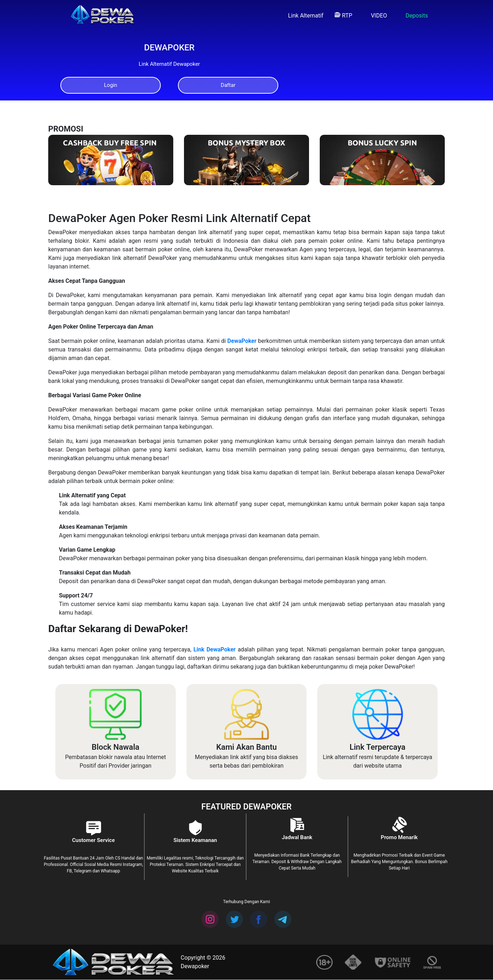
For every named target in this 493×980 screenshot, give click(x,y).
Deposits (413, 15)
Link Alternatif (302, 15)
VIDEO (375, 15)
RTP (343, 15)
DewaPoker (242, 341)
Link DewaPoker (215, 650)
